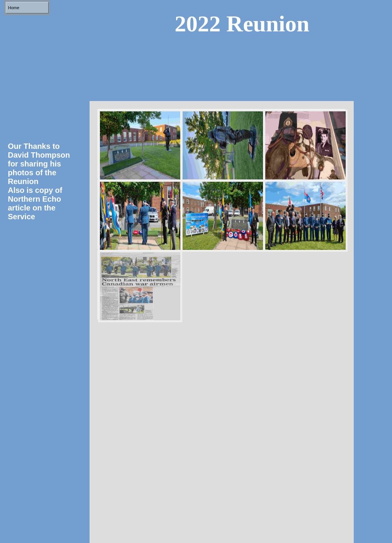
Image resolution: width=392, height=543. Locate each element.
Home (14, 8)
